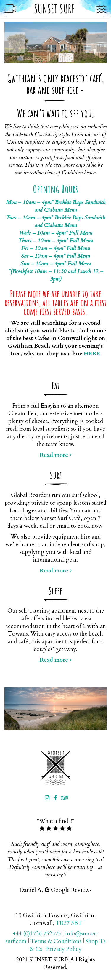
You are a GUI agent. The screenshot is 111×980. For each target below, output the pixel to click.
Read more (56, 455)
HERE (92, 354)
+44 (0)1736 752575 (37, 934)
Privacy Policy (64, 949)
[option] (55, 43)
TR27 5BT (69, 923)
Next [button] (96, 43)
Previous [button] (15, 43)
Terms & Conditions (56, 941)
